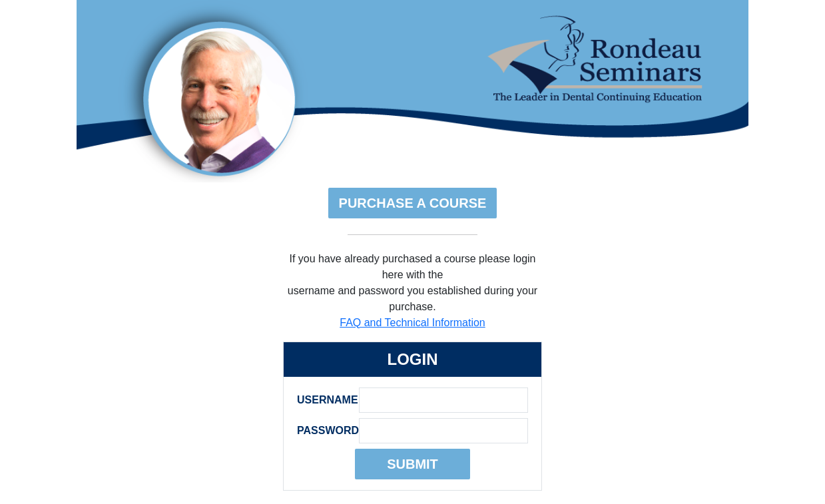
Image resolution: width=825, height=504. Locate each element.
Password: (324, 430)
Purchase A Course (413, 203)
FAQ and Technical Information (412, 323)
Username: (324, 400)
